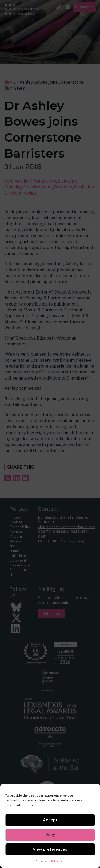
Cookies (42, 861)
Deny (50, 835)
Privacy (56, 861)
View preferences (50, 849)
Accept (50, 820)
